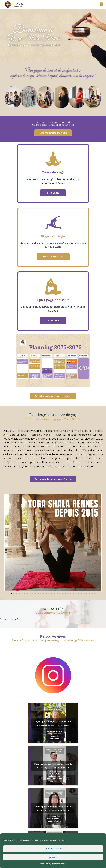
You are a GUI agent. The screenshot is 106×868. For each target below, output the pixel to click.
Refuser (53, 857)
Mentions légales (59, 864)
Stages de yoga (53, 236)
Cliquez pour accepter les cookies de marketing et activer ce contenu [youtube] (53, 723)
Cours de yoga (53, 172)
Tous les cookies (53, 849)
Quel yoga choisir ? (53, 300)
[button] (53, 133)
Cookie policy (45, 864)
